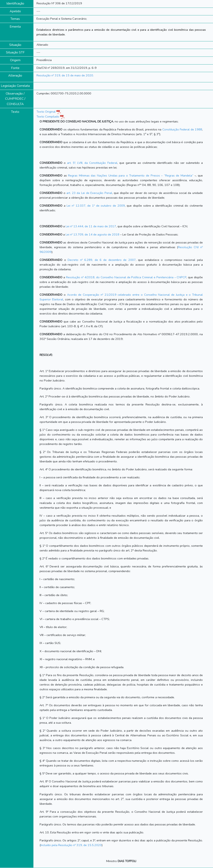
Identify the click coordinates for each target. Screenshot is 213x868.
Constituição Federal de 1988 (182, 129)
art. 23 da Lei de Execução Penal (89, 193)
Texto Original (46, 112)
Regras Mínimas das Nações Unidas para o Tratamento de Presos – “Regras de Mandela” (131, 175)
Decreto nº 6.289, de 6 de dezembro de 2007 (102, 260)
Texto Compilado (51, 117)
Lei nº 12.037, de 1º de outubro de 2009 (96, 206)
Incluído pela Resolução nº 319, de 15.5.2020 (71, 845)
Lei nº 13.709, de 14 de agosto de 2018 (92, 234)
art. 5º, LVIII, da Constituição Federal (92, 163)
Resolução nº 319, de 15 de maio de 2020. (65, 75)
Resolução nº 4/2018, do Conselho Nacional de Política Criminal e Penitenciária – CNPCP (126, 277)
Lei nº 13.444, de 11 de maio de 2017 (91, 226)
